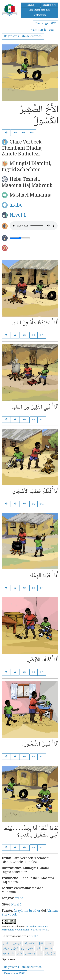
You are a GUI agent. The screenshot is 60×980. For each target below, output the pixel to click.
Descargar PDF (46, 24)
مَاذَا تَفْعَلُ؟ (48, 949)
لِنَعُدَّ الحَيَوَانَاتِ (30, 944)
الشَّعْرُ (20, 954)
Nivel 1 (18, 215)
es (24, 133)
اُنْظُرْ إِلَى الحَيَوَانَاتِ (10, 949)
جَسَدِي (6, 944)
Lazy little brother (27, 911)
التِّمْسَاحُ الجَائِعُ (8, 954)
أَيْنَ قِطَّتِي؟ (16, 944)
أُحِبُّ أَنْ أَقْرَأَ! (50, 954)
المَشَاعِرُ (50, 944)
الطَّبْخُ (41, 944)
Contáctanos (40, 15)
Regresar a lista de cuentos (23, 36)
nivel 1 (34, 937)
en (32, 133)
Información (49, 5)
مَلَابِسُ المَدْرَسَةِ (27, 949)
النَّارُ (40, 954)
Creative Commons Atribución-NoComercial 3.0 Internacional (25, 928)
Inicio (31, 5)
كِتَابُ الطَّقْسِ (30, 954)
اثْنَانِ (38, 949)
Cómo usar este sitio (40, 10)
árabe (16, 205)
